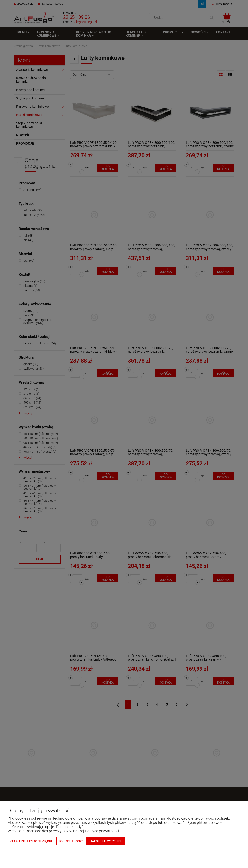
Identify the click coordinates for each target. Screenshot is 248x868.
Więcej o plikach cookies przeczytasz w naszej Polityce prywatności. (64, 831)
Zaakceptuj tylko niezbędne (31, 841)
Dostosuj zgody (71, 841)
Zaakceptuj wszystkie (105, 841)
